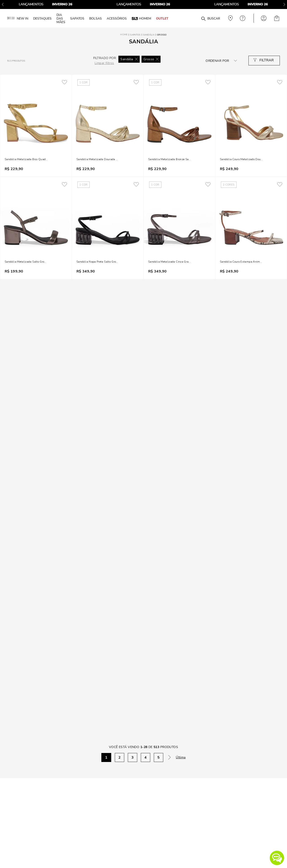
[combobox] (196, 18)
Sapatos (135, 35)
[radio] (36, 61)
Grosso (162, 35)
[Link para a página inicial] (124, 35)
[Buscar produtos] (203, 19)
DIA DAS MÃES (61, 18)
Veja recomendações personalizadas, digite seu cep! (230, 18)
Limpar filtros (104, 63)
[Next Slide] (284, 4)
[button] (277, 858)
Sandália (149, 35)
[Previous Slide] (3, 4)
